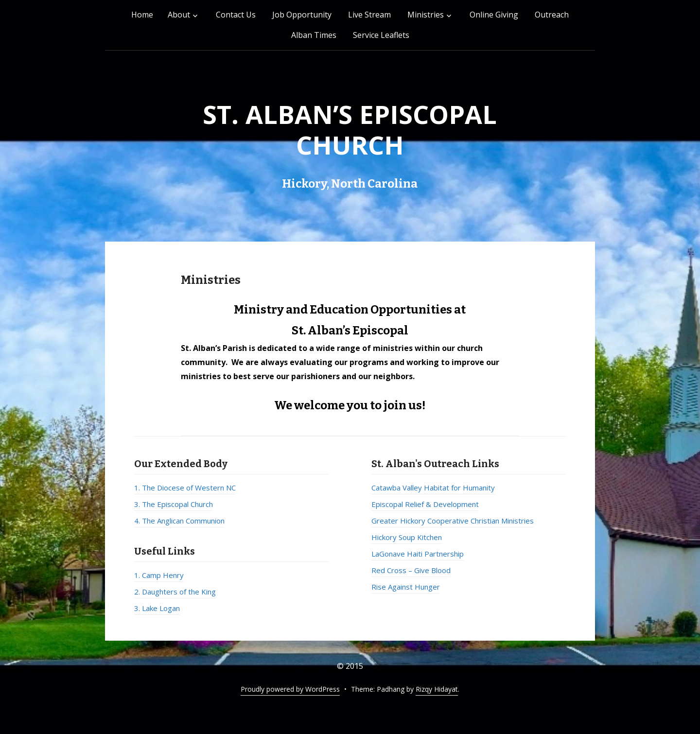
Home (142, 15)
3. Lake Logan (157, 608)
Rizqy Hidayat (437, 689)
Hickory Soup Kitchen (407, 537)
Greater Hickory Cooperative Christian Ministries (453, 521)
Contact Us (236, 15)
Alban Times (314, 35)
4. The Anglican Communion (179, 521)
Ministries (426, 15)
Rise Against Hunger (406, 587)
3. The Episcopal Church (174, 504)
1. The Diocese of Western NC (185, 488)
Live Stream (369, 15)
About (179, 15)
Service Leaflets (381, 35)
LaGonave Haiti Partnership (418, 554)
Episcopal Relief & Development (425, 504)
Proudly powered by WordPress (290, 689)
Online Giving (494, 15)
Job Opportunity (302, 15)
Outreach (552, 15)
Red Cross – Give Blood (411, 570)
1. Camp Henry (159, 575)
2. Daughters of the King (175, 592)
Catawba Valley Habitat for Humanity (433, 488)
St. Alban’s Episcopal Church (350, 129)
